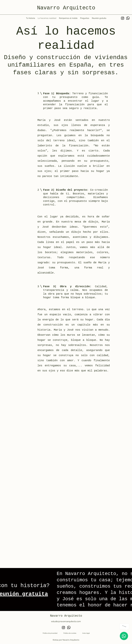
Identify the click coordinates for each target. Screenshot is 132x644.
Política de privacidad (50, 633)
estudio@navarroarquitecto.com (66, 621)
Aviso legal (86, 633)
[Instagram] (123, 18)
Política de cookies (70, 633)
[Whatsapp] (128, 18)
